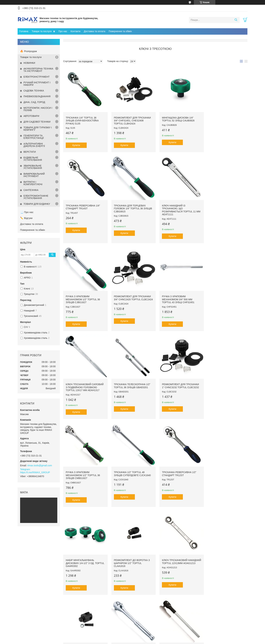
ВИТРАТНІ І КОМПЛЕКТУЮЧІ (33, 183)
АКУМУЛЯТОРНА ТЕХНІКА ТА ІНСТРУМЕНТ (38, 70)
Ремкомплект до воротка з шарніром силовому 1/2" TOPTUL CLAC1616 (178, 469)
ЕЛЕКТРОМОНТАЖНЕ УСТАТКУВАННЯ (36, 197)
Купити (76, 144)
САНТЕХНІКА (31, 190)
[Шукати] (236, 20)
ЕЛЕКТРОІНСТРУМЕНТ (37, 77)
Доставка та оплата (95, 31)
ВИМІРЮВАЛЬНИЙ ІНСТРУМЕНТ (34, 175)
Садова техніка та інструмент (95, 623)
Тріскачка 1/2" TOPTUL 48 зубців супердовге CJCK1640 (131, 381)
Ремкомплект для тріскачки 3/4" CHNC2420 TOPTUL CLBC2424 (225, 206)
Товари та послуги (42, 31)
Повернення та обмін (120, 31)
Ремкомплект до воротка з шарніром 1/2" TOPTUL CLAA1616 (84, 469)
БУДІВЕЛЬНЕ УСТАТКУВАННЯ (33, 159)
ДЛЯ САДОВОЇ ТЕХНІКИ (37, 122)
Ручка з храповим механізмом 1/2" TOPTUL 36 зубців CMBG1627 (83, 383)
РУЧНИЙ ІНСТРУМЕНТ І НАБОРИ (37, 84)
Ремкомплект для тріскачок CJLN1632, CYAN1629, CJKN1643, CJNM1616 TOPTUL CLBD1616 (225, 556)
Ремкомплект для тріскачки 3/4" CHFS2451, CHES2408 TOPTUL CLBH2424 (131, 119)
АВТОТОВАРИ (31, 116)
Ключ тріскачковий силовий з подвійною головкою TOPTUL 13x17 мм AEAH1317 (132, 296)
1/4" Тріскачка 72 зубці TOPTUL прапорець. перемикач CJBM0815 (127, 556)
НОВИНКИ (29, 63)
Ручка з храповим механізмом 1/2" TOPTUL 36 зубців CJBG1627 (177, 206)
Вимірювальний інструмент (94, 619)
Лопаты (195, 616)
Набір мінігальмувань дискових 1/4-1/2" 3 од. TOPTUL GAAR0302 (221, 383)
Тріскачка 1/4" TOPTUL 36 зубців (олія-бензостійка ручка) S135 (82, 119)
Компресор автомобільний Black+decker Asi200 (160, 625)
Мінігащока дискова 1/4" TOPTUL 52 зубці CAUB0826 (176, 118)
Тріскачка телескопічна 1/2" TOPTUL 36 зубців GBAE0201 (178, 295)
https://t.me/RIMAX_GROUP (35, 472)
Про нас (63, 31)
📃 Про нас (27, 212)
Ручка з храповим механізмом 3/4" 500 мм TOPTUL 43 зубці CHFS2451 (82, 296)
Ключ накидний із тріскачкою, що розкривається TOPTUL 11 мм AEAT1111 (130, 208)
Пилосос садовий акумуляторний (153, 616)
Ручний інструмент (90, 616)
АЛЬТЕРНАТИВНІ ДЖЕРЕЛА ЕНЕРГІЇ (34, 145)
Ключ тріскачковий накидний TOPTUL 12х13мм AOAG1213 (130, 469)
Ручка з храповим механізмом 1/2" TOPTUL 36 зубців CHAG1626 (224, 469)
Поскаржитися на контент (167, 641)
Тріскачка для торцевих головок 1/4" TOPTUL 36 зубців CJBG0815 (85, 206)
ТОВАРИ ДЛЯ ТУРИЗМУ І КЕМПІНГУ (38, 129)
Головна (24, 31)
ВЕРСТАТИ (30, 152)
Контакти (75, 31)
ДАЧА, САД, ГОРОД (34, 102)
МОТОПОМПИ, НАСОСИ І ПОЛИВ (38, 109)
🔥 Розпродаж (28, 51)
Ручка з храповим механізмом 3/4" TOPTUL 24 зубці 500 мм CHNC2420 (83, 556)
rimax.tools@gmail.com (40, 465)
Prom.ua (148, 638)
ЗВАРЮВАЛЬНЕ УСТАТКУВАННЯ (33, 167)
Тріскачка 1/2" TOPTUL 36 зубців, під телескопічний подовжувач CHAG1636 (177, 556)
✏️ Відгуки (26, 218)
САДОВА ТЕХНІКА (34, 91)
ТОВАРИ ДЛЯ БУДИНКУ (37, 204)
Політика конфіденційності (194, 641)
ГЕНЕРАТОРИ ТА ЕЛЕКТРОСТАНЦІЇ (34, 137)
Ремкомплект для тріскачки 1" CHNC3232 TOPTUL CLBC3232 (225, 295)
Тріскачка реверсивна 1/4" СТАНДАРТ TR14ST (224, 118)
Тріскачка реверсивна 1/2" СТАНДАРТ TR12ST (177, 381)
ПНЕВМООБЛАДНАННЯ (37, 96)
